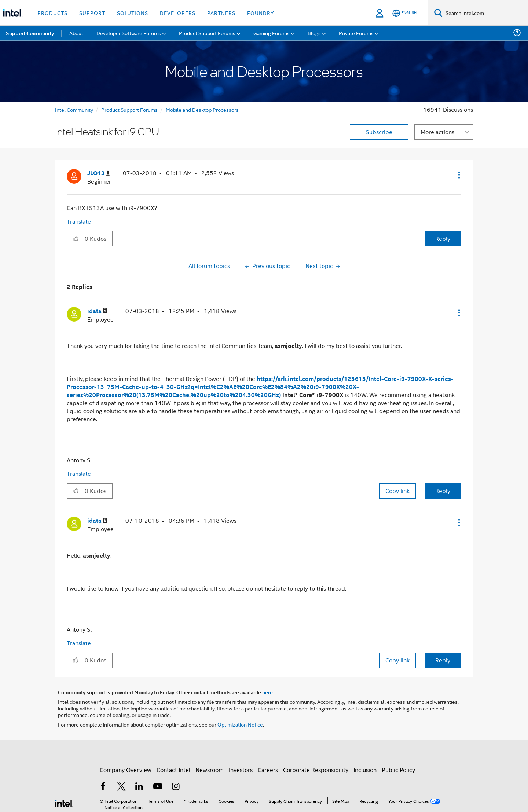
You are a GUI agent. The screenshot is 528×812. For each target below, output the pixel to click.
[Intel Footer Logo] (64, 802)
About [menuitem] (76, 33)
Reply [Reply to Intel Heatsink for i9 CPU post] (443, 238)
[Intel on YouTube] (158, 787)
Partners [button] (221, 13)
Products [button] (52, 13)
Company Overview (126, 770)
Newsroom (210, 770)
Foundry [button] (261, 13)
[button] (458, 175)
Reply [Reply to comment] (443, 491)
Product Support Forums (129, 109)
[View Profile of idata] (97, 311)
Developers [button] (178, 13)
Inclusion (365, 770)
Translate (79, 221)
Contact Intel (173, 770)
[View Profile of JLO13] (98, 173)
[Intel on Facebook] (103, 787)
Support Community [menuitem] (30, 33)
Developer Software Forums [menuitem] (129, 33)
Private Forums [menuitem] (356, 33)
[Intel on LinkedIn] (139, 787)
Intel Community (74, 109)
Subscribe (379, 132)
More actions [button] (437, 132)
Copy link (397, 491)
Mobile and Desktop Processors (202, 109)
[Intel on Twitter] (121, 787)
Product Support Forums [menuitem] (207, 33)
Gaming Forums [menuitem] (272, 33)
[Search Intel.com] (485, 13)
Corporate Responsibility (316, 770)
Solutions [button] (133, 13)
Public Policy (398, 770)
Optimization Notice (240, 724)
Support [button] (92, 13)
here (267, 692)
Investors (241, 770)
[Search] (438, 13)
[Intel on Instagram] (176, 787)
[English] (404, 13)
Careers (268, 770)
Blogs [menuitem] (314, 33)
